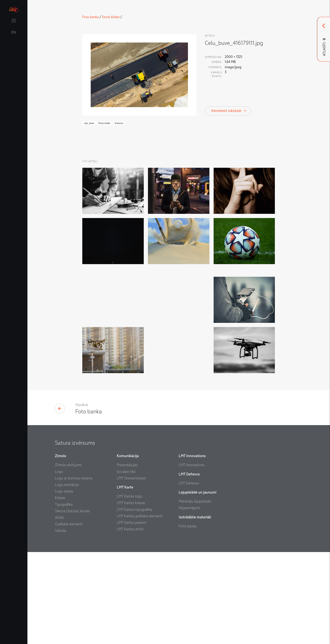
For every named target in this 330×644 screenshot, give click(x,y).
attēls (210, 36)
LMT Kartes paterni (132, 615)
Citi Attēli (90, 161)
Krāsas (60, 590)
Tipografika (64, 597)
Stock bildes (111, 17)
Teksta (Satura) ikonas (72, 603)
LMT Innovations (192, 557)
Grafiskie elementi (69, 616)
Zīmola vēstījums (68, 557)
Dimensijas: (214, 57)
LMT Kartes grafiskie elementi (140, 608)
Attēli (59, 610)
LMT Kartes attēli (130, 621)
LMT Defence (189, 575)
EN (14, 32)
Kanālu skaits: (217, 74)
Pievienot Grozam (229, 111)
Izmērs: (217, 62)
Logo (59, 564)
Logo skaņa (64, 583)
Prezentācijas (127, 557)
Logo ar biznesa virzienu (74, 570)
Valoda (61, 623)
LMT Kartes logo (130, 589)
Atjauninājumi (189, 600)
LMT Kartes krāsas (131, 595)
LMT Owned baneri (131, 570)
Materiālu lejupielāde (195, 594)
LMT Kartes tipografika (134, 602)
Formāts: (215, 67)
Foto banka (90, 17)
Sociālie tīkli (126, 564)
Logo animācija (67, 577)
